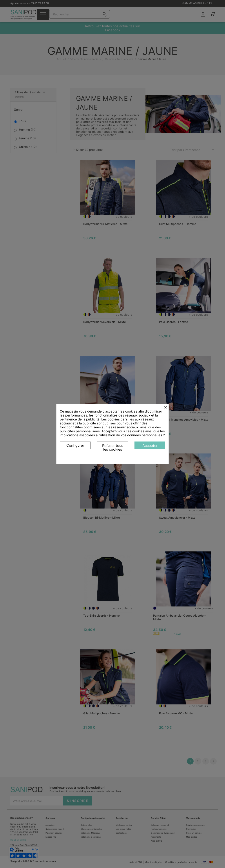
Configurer (75, 445)
